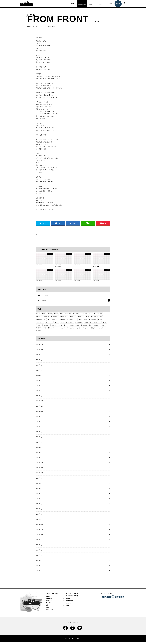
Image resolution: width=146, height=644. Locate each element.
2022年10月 (40, 474)
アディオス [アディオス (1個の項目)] (65, 317)
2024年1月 (39, 396)
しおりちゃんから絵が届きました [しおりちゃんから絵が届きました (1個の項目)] (83, 314)
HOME (72, 4)
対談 (47, 607)
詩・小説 (48, 605)
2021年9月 (39, 541)
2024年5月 (39, 376)
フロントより (42, 295)
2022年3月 (39, 510)
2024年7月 (39, 365)
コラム (48, 609)
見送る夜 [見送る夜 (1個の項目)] (84, 325)
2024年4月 (39, 381)
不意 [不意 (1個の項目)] (57, 322)
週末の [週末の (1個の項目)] (96, 325)
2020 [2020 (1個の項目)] (50, 314)
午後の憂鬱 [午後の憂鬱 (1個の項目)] (79, 322)
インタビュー (49, 603)
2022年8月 (39, 484)
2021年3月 (39, 572)
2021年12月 (40, 526)
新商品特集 (49, 601)
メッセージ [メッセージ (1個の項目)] (41, 322)
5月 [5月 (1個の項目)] (39, 314)
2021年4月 (39, 567)
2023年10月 (40, 412)
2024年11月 (40, 345)
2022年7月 (39, 490)
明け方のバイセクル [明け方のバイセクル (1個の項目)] (57, 325)
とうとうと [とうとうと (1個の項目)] (56, 317)
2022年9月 (39, 479)
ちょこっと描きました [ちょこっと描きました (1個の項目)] (44, 317)
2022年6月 (39, 495)
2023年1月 (39, 459)
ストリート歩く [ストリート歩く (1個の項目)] (42, 320)
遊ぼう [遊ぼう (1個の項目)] (103, 325)
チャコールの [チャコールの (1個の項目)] (84, 320)
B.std (91, 4)
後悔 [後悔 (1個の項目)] (39, 325)
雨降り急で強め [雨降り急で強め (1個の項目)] (42, 328)
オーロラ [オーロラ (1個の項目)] (81, 317)
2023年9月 (39, 417)
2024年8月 (39, 360)
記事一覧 (48, 599)
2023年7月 (39, 428)
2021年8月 (39, 547)
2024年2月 (39, 391)
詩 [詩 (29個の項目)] (91, 325)
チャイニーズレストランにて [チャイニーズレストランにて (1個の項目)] (69, 320)
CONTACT (70, 603)
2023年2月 (39, 453)
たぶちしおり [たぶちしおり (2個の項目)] (99, 314)
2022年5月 (39, 500)
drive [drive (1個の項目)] (56, 314)
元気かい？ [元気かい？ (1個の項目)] (70, 322)
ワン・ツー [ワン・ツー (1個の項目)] (50, 322)
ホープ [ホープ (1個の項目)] (101, 320)
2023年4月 (39, 443)
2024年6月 (39, 371)
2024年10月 (40, 350)
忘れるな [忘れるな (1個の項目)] (46, 325)
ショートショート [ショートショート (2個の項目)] (97, 317)
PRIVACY (69, 605)
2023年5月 (39, 438)
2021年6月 (39, 557)
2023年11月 (40, 407)
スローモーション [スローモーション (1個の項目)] (54, 320)
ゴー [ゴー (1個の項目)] (88, 317)
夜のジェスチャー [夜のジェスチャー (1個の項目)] (96, 322)
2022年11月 (40, 469)
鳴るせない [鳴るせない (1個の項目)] (41, 331)
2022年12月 (40, 464)
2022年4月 (39, 505)
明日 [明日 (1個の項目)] (66, 325)
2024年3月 (39, 386)
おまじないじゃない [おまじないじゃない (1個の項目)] (66, 314)
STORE (118, 4)
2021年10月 (40, 536)
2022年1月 (39, 521)
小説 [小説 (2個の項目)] (105, 322)
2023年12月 (40, 402)
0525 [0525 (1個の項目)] (44, 314)
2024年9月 (39, 355)
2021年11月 (40, 531)
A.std (82, 4)
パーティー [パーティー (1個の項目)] (93, 320)
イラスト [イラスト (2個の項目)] (73, 317)
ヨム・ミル (41, 300)
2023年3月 (39, 448)
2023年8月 (39, 422)
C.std (100, 4)
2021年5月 (39, 562)
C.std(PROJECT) (72, 598)
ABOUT (110, 4)
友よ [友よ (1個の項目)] (87, 322)
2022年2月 (39, 516)
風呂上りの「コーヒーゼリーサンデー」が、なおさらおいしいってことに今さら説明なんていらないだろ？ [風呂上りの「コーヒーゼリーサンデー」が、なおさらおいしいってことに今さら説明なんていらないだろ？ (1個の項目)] (77, 328)
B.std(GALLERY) (72, 595)
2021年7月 (39, 552)
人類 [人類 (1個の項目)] (63, 322)
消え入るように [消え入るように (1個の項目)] (75, 325)
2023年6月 (39, 433)
